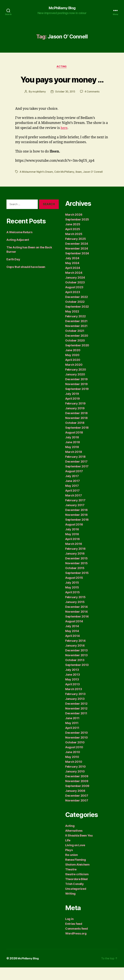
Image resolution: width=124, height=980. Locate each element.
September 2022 (77, 319)
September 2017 (77, 479)
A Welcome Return (19, 245)
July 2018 (72, 450)
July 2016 (72, 542)
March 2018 (74, 464)
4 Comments (93, 104)
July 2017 (72, 489)
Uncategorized (76, 901)
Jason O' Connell (94, 184)
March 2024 (74, 285)
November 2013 (76, 668)
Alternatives (74, 843)
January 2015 (75, 615)
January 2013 (75, 711)
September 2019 (77, 401)
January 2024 (75, 290)
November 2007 (77, 813)
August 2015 (74, 590)
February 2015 (75, 610)
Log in (69, 932)
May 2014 (72, 644)
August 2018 (74, 445)
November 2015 (76, 576)
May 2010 (72, 769)
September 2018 (77, 440)
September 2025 (77, 232)
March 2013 (74, 702)
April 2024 (73, 280)
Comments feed (77, 941)
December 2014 (76, 619)
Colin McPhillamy (65, 184)
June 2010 (73, 765)
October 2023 (75, 295)
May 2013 (72, 692)
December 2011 (76, 726)
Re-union (72, 867)
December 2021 (76, 334)
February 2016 (75, 561)
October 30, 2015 (65, 104)
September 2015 (77, 585)
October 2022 (75, 314)
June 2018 (73, 455)
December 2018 (76, 426)
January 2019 (75, 421)
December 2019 (76, 392)
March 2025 (74, 247)
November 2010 (77, 750)
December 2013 (76, 663)
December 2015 (76, 571)
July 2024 (72, 271)
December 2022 (77, 309)
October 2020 (75, 353)
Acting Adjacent (18, 252)
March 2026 (74, 227)
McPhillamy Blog (62, 8)
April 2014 (72, 648)
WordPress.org (76, 946)
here (64, 140)
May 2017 (72, 498)
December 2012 (76, 716)
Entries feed (74, 936)
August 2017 (74, 484)
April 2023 (73, 305)
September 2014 (77, 629)
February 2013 (75, 707)
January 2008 (75, 803)
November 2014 (76, 624)
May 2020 (72, 368)
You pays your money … (62, 85)
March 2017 (73, 508)
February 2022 (75, 329)
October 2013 (75, 673)
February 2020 (76, 382)
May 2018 (72, 460)
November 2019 (76, 397)
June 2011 (72, 731)
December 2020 (77, 348)
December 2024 (77, 256)
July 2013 (72, 682)
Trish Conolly (75, 896)
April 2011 (72, 740)
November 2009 (77, 794)
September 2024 (77, 266)
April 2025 (73, 242)
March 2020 (74, 377)
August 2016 (74, 537)
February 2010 (75, 779)
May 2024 (72, 276)
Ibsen (79, 184)
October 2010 (75, 755)
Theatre (71, 882)
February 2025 (76, 251)
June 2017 (72, 493)
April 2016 (72, 552)
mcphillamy (38, 104)
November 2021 (76, 339)
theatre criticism (77, 887)
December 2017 (76, 474)
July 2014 (72, 639)
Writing (70, 906)
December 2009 (77, 789)
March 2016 (74, 556)
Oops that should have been (26, 279)
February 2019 (75, 416)
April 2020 (73, 372)
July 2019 (72, 406)
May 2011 (72, 736)
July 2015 (72, 595)
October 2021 (75, 343)
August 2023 (74, 300)
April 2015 (72, 605)
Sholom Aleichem (77, 877)
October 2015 (75, 581)
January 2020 (75, 387)
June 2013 (73, 687)
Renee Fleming (76, 872)
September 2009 (77, 799)
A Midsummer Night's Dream (36, 184)
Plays (69, 863)
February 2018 (75, 469)
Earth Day (13, 272)
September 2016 (77, 532)
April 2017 (72, 503)
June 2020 (73, 363)
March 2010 (74, 774)
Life (68, 853)
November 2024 (77, 261)
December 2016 (76, 523)
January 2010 (75, 784)
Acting (62, 67)
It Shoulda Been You (79, 848)
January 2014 (75, 658)
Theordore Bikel (76, 892)
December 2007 (77, 808)
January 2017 (75, 518)
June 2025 (73, 237)
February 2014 (75, 653)
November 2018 (76, 431)
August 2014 (74, 634)
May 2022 (72, 324)
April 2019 (72, 411)
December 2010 (77, 745)
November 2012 (76, 721)
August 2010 (74, 760)
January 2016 (75, 566)
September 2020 (77, 358)
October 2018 (75, 435)
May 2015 (72, 600)
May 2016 (72, 547)
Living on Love (75, 858)
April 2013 (72, 697)
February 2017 (75, 513)
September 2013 (77, 677)
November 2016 (76, 527)
